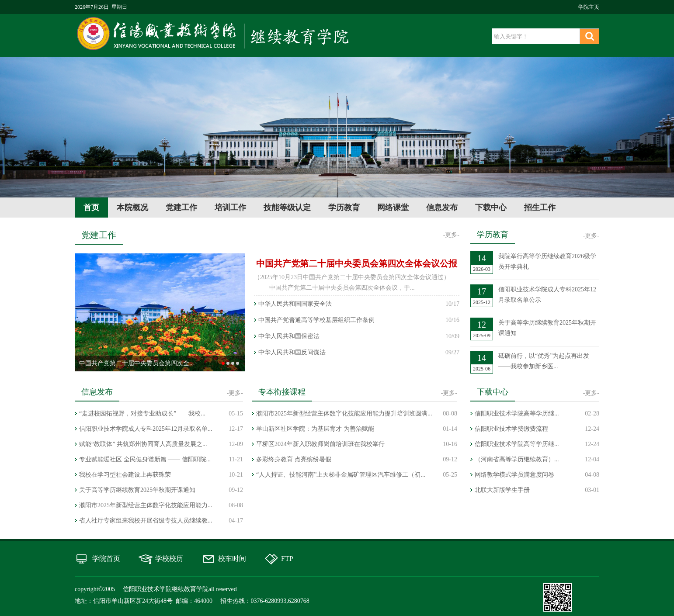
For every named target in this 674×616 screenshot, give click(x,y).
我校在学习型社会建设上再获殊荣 (125, 475)
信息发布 (442, 208)
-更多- (451, 235)
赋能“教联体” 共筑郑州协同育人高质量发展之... (143, 444)
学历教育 (344, 208)
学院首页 (106, 559)
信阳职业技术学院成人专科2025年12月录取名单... (146, 429)
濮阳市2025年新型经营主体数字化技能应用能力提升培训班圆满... (344, 414)
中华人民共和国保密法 (289, 336)
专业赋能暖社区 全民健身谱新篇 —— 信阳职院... (145, 459)
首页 (91, 208)
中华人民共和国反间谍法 (292, 352)
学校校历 (169, 559)
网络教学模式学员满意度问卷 (514, 475)
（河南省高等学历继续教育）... (517, 459)
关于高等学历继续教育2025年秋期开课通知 (137, 490)
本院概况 (132, 208)
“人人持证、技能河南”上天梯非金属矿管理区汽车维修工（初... (341, 475)
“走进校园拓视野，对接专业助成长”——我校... (142, 414)
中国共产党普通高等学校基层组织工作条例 (316, 320)
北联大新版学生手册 (502, 490)
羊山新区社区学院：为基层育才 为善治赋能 (315, 429)
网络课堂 (393, 208)
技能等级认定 (287, 208)
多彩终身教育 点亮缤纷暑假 (294, 459)
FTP (287, 559)
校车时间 (232, 559)
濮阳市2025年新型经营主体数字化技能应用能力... (146, 505)
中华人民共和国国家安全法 (295, 304)
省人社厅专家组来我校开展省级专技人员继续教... (146, 521)
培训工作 (230, 208)
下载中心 (491, 208)
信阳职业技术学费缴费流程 (511, 429)
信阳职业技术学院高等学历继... (517, 414)
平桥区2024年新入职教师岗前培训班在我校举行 (320, 444)
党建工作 (181, 208)
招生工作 (540, 208)
